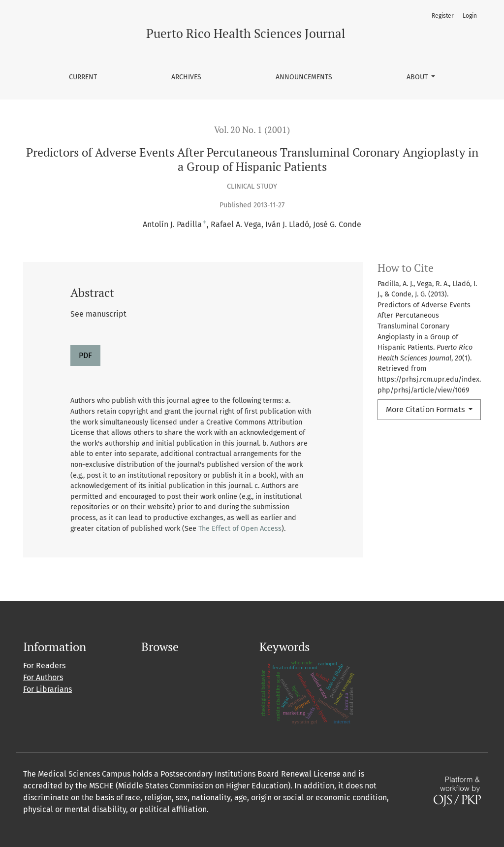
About (418, 77)
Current (83, 77)
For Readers (44, 666)
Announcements (304, 77)
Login (470, 16)
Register (443, 16)
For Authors (43, 677)
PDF (85, 355)
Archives (186, 77)
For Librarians (47, 689)
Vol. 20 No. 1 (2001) (252, 130)
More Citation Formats (426, 409)
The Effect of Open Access (240, 529)
